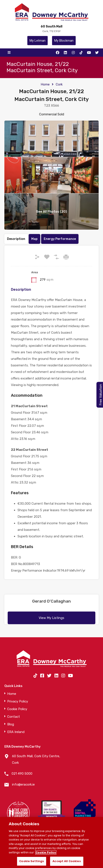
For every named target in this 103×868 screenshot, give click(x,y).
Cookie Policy (17, 709)
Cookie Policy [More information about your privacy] (46, 852)
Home (45, 84)
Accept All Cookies (67, 861)
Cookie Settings (32, 861)
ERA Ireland (16, 732)
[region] (51, 842)
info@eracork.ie (23, 784)
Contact (14, 717)
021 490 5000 (22, 774)
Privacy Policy (18, 701)
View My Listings (51, 618)
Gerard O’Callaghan (51, 601)
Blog (11, 724)
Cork (59, 84)
